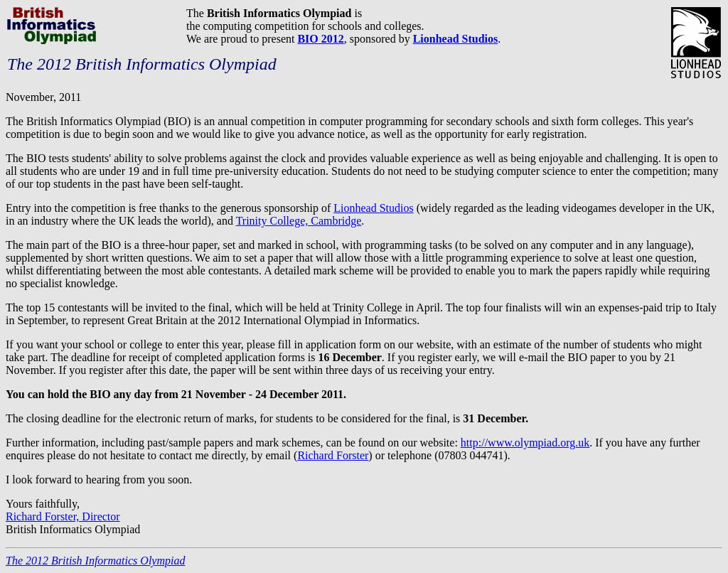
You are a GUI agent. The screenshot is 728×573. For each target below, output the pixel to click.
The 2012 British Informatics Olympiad (95, 561)
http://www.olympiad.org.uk (525, 443)
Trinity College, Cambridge (299, 221)
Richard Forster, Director (63, 516)
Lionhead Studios (373, 208)
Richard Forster (333, 455)
